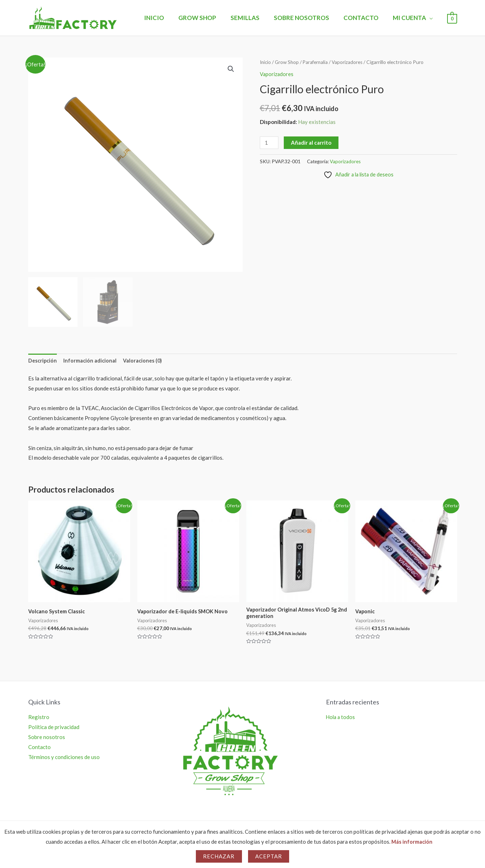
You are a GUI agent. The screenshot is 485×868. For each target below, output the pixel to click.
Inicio (166, 18)
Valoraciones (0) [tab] (145, 361)
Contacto (364, 18)
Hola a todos (341, 719)
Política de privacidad (54, 729)
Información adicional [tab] (92, 361)
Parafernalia (317, 62)
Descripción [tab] (43, 361)
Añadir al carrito (312, 143)
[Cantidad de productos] (269, 143)
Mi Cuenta (410, 18)
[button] (231, 69)
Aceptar (269, 856)
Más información (412, 842)
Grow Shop (207, 18)
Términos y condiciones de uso (64, 758)
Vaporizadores (350, 62)
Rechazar (219, 856)
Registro (39, 719)
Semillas (253, 18)
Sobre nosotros (307, 18)
